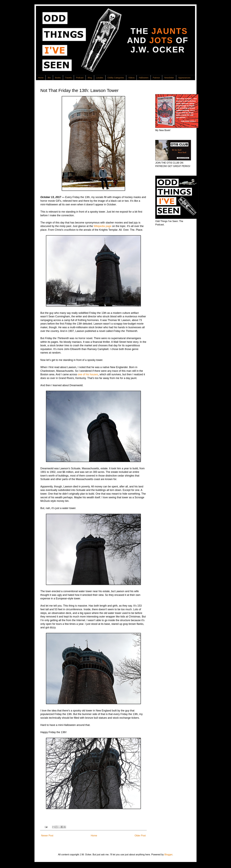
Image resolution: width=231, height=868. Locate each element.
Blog (90, 78)
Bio (49, 78)
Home (41, 78)
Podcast (80, 78)
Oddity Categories (116, 78)
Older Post (140, 836)
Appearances (184, 78)
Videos (131, 78)
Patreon (156, 78)
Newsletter (169, 78)
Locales (100, 78)
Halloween (144, 78)
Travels (68, 78)
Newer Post (47, 836)
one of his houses (88, 374)
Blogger (168, 855)
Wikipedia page (103, 226)
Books (58, 78)
